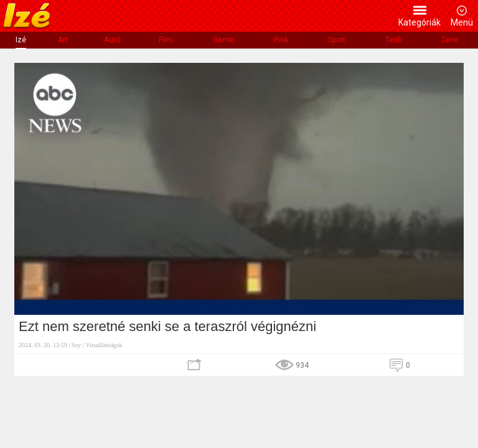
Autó (112, 40)
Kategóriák (419, 22)
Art (63, 40)
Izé (21, 40)
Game (223, 40)
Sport (337, 40)
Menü (462, 22)
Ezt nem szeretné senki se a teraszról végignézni (167, 326)
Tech (394, 40)
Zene (450, 40)
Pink (281, 40)
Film (166, 40)
